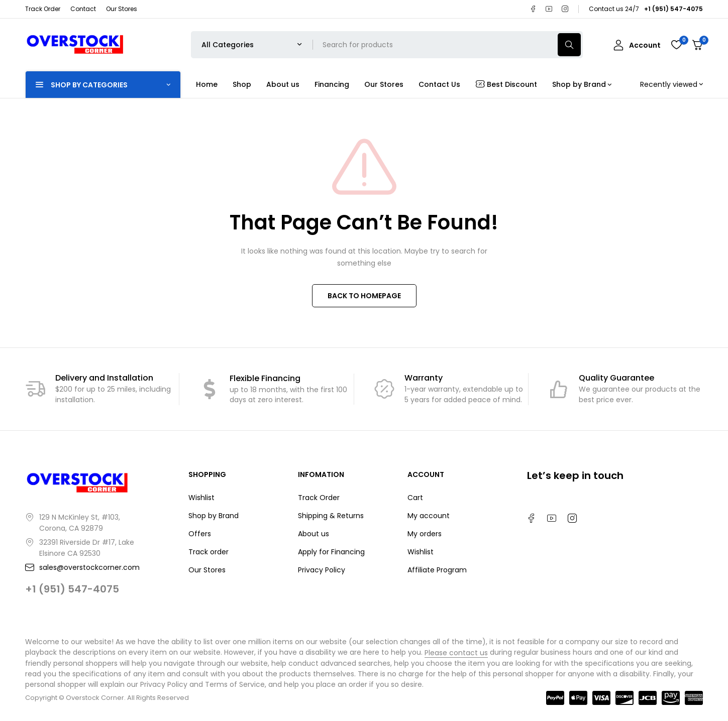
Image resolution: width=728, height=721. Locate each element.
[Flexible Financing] (210, 389)
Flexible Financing (265, 378)
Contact (83, 9)
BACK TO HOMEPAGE (364, 296)
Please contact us (456, 653)
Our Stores (122, 9)
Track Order (43, 9)
